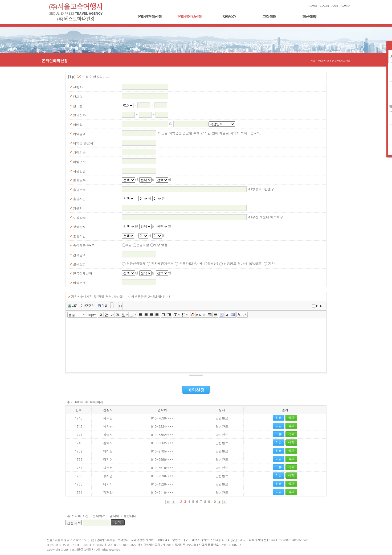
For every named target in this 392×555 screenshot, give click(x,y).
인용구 (227, 315)
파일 (102, 306)
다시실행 (245, 315)
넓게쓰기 (120, 306)
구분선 (215, 315)
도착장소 (79, 218)
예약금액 (79, 134)
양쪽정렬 (157, 315)
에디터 (319, 305)
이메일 (78, 124)
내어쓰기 (169, 315)
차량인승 (79, 152)
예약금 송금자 (83, 143)
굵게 (101, 315)
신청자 (78, 87)
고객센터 (269, 17)
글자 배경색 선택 (136, 315)
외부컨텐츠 (87, 306)
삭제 (291, 418)
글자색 (123, 315)
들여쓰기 (164, 315)
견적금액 (79, 255)
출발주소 (79, 190)
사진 (73, 306)
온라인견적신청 (150, 17)
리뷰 (279, 418)
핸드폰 (78, 106)
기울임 (112, 315)
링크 (199, 315)
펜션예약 (309, 17)
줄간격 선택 (180, 315)
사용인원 (79, 171)
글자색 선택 (127, 315)
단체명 (78, 96)
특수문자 (204, 315)
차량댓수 (79, 162)
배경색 (233, 315)
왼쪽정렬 (140, 315)
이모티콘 (193, 315)
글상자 (222, 315)
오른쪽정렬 (152, 315)
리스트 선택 (188, 315)
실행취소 (239, 315)
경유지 (78, 208)
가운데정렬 (146, 315)
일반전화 (79, 115)
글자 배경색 (131, 315)
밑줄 (106, 315)
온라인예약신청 (189, 17)
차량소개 (229, 17)
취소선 (118, 315)
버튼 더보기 (112, 306)
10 (214, 501)
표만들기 (210, 315)
